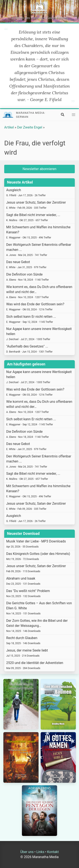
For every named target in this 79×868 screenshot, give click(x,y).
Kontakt (53, 852)
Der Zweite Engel (30, 127)
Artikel (9, 127)
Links (40, 852)
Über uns (27, 852)
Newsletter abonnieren (39, 169)
